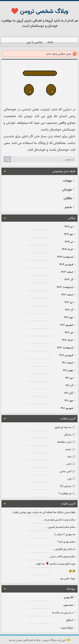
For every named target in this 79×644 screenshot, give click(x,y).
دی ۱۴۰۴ (69, 226)
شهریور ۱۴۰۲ (67, 325)
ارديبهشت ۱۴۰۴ (65, 257)
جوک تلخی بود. (67, 578)
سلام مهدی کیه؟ (66, 542)
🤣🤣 (72, 571)
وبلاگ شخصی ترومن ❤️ (39, 11)
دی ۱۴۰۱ (69, 378)
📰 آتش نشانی (68, 471)
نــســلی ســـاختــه (63, 612)
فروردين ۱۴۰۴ (66, 264)
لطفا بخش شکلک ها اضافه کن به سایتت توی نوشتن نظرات (44, 512)
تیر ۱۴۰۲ (69, 332)
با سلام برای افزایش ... (64, 549)
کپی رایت (61, 640)
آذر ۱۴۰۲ (69, 310)
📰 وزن (71, 479)
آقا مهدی (68, 597)
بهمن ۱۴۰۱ (68, 370)
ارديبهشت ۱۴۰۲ (65, 347)
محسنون (68, 605)
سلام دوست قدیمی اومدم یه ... (58, 520)
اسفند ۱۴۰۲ (67, 294)
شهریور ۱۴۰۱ (67, 408)
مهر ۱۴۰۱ (69, 400)
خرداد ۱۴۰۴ (67, 249)
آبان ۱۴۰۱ (69, 393)
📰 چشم (70, 449)
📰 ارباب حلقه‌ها (66, 442)
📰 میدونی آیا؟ (68, 486)
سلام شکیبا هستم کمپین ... (60, 527)
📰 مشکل (70, 435)
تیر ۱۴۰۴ (69, 242)
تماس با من (34, 42)
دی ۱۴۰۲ (69, 302)
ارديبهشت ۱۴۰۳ (65, 287)
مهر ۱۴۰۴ (68, 234)
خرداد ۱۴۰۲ (67, 340)
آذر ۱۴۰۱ (69, 385)
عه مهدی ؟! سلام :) (65, 534)
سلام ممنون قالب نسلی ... (61, 556)
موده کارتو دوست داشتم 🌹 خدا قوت (56, 564)
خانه (50, 42)
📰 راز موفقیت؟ (67, 493)
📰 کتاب (71, 464)
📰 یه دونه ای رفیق (65, 427)
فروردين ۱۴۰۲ (66, 355)
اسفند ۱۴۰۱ (68, 363)
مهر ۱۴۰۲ (68, 317)
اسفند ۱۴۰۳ (67, 272)
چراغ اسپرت (67, 628)
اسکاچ (70, 620)
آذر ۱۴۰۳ (69, 279)
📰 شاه (71, 457)
